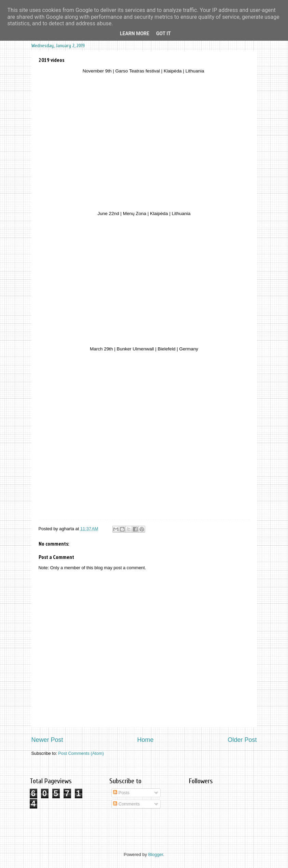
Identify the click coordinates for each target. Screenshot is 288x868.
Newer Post (47, 740)
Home (145, 740)
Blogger (156, 854)
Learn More (135, 34)
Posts (121, 793)
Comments (126, 804)
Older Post (242, 740)
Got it (163, 34)
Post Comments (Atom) (81, 753)
